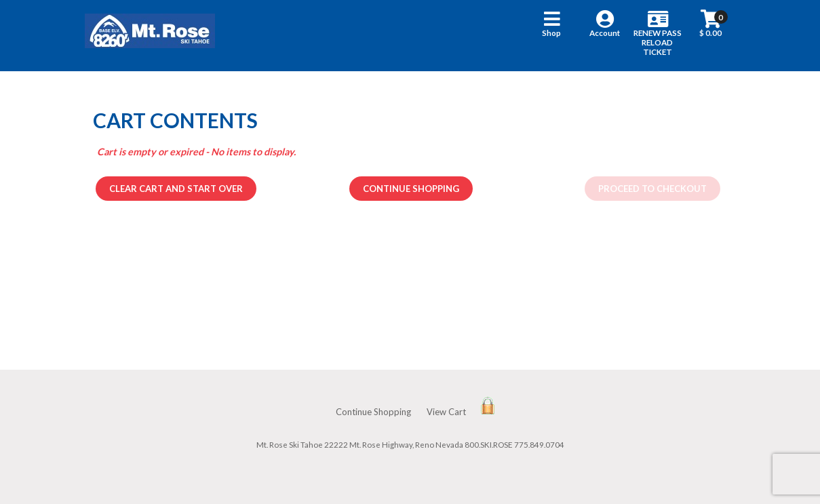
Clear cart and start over (176, 189)
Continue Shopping (411, 189)
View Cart (446, 412)
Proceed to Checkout (652, 189)
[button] (552, 36)
